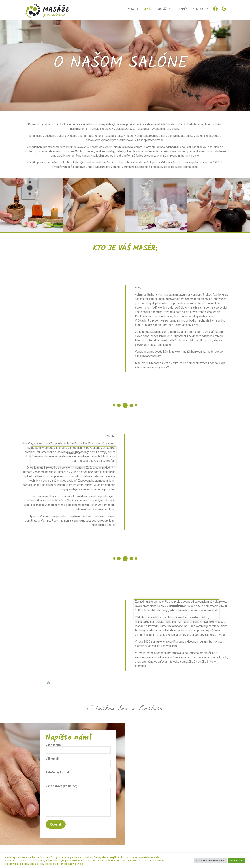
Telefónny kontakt (78, 776)
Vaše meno (78, 749)
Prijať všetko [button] (237, 861)
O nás (148, 9)
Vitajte (133, 9)
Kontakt (200, 9)
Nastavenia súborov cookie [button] (210, 861)
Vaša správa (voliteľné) (78, 801)
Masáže (164, 9)
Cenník (182, 9)
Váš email (78, 762)
